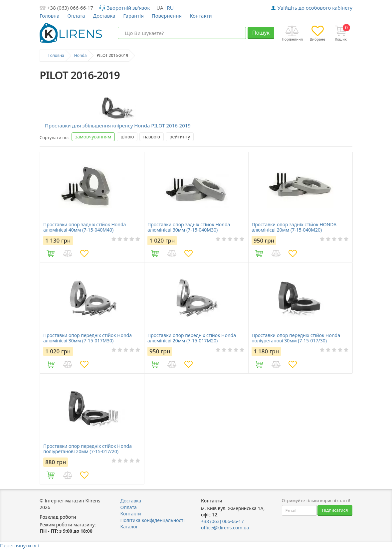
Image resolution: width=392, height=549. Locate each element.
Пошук (261, 33)
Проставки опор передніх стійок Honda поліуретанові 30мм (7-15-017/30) (296, 338)
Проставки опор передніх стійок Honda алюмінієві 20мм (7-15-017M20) (192, 338)
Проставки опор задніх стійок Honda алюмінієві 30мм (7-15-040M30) (189, 227)
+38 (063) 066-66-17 (70, 8)
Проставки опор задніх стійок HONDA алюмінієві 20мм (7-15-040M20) (294, 227)
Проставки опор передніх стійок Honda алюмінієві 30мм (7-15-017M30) (88, 338)
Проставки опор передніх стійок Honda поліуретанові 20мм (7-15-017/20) (88, 449)
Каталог (129, 527)
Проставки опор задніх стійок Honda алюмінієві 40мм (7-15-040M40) (85, 227)
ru (170, 8)
